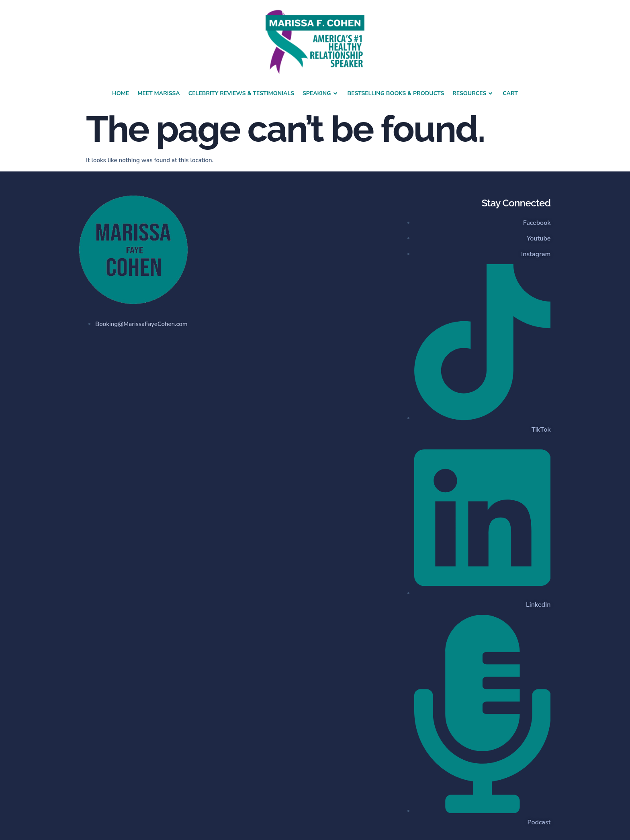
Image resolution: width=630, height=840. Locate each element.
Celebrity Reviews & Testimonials (241, 93)
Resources (473, 94)
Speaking (321, 94)
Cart (510, 93)
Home (121, 93)
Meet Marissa (159, 93)
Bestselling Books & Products (396, 93)
